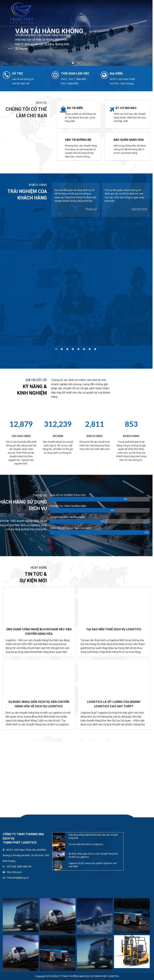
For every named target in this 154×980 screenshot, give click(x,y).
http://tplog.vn (14, 872)
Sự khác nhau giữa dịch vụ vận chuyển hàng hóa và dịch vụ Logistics (39, 704)
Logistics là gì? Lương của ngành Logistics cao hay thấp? (114, 704)
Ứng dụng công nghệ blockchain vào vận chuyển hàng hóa (39, 632)
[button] (73, 63)
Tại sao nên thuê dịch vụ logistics (114, 629)
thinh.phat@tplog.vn (18, 878)
